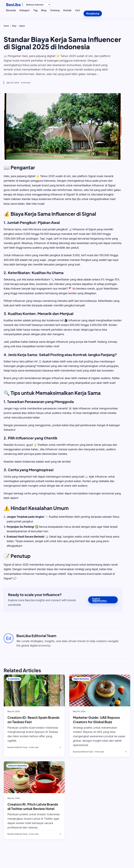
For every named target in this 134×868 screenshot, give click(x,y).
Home (6, 26)
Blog (14, 26)
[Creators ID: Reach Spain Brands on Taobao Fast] (34, 690)
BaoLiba (13, 5)
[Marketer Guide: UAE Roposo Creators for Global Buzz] (100, 690)
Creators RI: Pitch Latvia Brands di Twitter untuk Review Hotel (33, 806)
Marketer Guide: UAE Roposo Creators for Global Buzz (96, 720)
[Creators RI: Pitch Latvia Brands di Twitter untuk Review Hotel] (34, 777)
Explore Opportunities (100, 600)
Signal (22, 26)
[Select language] (37, 5)
